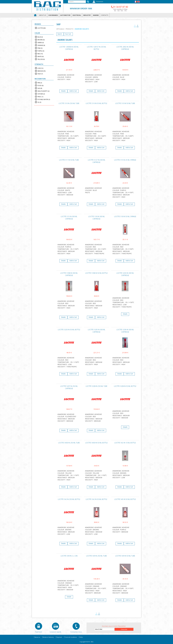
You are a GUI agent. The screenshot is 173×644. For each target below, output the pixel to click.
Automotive (65, 15)
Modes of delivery (48, 637)
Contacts (105, 15)
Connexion (98, 2)
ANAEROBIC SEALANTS (82, 29)
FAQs (81, 637)
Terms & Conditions (71, 637)
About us (43, 15)
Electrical (77, 15)
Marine (96, 15)
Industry (87, 15)
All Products (60, 29)
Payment (59, 637)
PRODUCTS (69, 29)
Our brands (53, 15)
